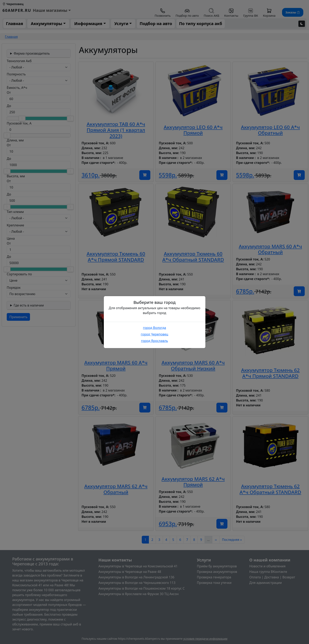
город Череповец (154, 334)
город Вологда (154, 328)
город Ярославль (154, 341)
